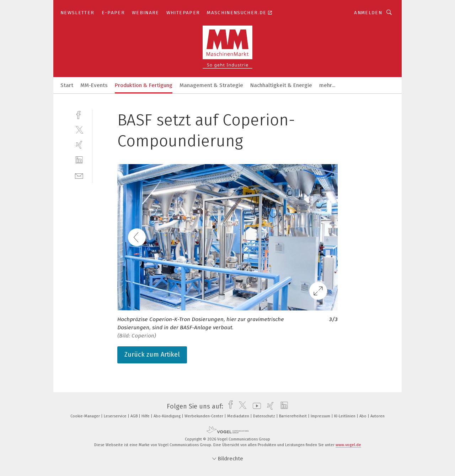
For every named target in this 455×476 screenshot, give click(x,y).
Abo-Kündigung (168, 416)
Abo (363, 416)
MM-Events (94, 85)
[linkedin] (79, 160)
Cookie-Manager (86, 416)
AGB (135, 416)
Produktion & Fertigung (144, 85)
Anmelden (368, 13)
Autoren (378, 416)
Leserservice (116, 416)
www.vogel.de (348, 445)
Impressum (321, 416)
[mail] (79, 175)
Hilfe (146, 416)
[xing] (79, 145)
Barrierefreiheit (293, 416)
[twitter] (79, 129)
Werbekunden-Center (204, 416)
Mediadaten (239, 416)
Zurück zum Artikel (152, 355)
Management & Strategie (211, 85)
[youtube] (255, 406)
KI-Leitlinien (345, 416)
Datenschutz (265, 416)
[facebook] (79, 114)
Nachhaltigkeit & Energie (281, 85)
